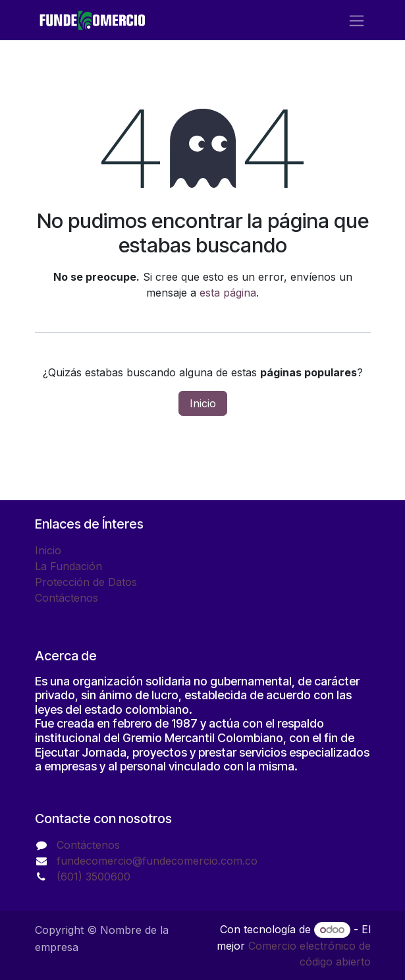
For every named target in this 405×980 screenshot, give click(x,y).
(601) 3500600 (94, 877)
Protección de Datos (86, 582)
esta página (228, 293)
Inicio (203, 403)
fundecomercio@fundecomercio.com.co (157, 861)
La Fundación (68, 566)
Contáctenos (67, 598)
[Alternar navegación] (357, 20)
